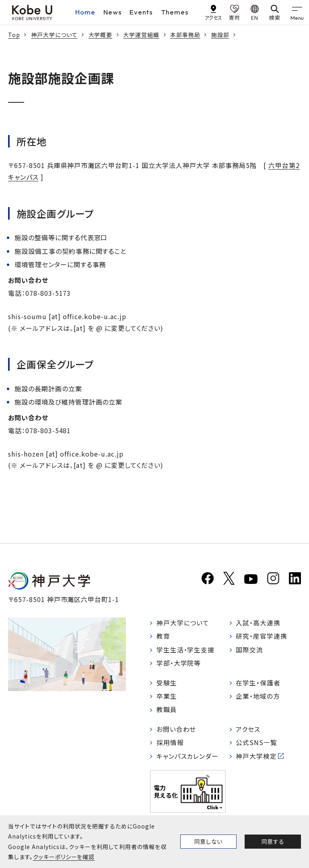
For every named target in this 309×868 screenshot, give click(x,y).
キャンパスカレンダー (188, 758)
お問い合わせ (176, 730)
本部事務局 (185, 35)
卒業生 (167, 697)
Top (14, 35)
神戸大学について (54, 35)
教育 (163, 637)
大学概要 (101, 35)
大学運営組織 (141, 35)
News (113, 12)
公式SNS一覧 (257, 744)
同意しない (208, 841)
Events (141, 12)
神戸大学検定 (257, 758)
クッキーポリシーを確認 (64, 857)
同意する (273, 841)
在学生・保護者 (259, 683)
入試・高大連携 (259, 623)
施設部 (220, 35)
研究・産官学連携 (262, 637)
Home (85, 12)
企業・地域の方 (258, 697)
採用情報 (170, 744)
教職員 (167, 711)
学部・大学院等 (179, 664)
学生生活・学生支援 (186, 650)
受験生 (167, 683)
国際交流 (250, 650)
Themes (175, 12)
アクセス (248, 730)
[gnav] (297, 12)
